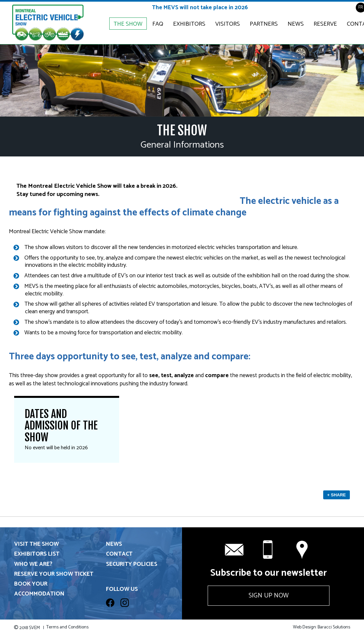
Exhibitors (189, 24)
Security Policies (132, 564)
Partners (264, 24)
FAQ (158, 24)
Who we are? (33, 564)
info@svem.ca (234, 550)
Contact (119, 554)
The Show (128, 24)
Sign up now (269, 596)
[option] (182, 80)
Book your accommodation (39, 589)
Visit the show (37, 544)
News (296, 24)
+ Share (337, 495)
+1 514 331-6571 (269, 550)
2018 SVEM (29, 628)
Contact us (303, 550)
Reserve (325, 24)
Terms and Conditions (67, 627)
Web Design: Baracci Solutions (322, 627)
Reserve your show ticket (54, 574)
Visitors (228, 24)
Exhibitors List (37, 554)
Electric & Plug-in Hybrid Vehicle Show (48, 23)
